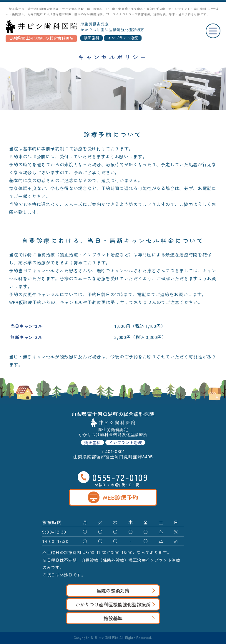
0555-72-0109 (113, 477)
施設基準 (129, 618)
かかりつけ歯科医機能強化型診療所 (115, 604)
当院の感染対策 (126, 591)
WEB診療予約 (113, 497)
